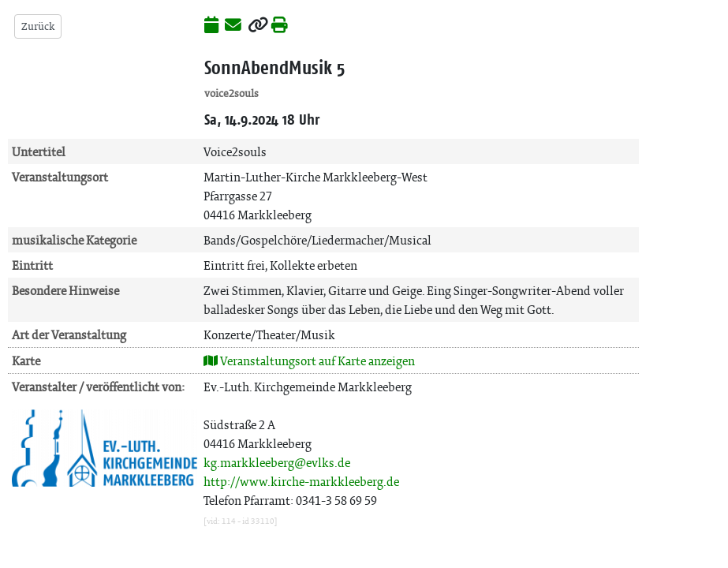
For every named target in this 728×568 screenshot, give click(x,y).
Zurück (38, 26)
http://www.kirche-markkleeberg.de (301, 482)
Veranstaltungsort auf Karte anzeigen (309, 361)
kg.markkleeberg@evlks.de (277, 463)
